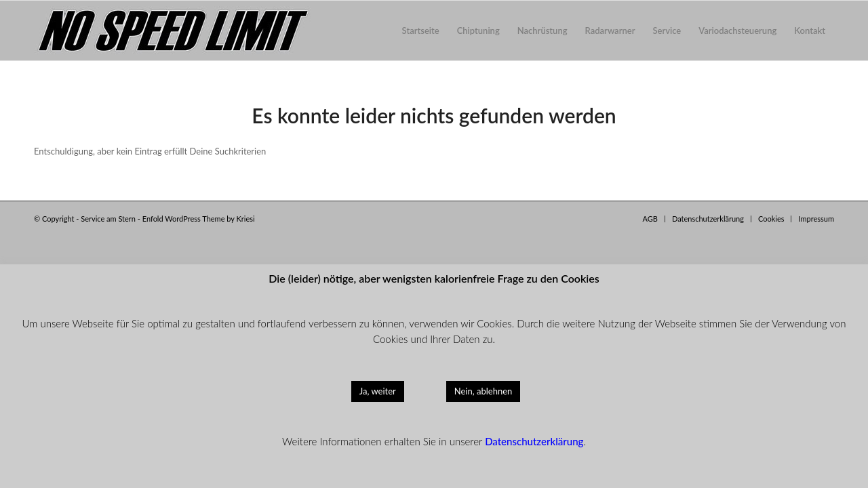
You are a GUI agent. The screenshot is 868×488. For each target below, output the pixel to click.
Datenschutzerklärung (534, 441)
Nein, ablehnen (484, 391)
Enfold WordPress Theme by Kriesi (199, 219)
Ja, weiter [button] (378, 391)
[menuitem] (421, 30)
